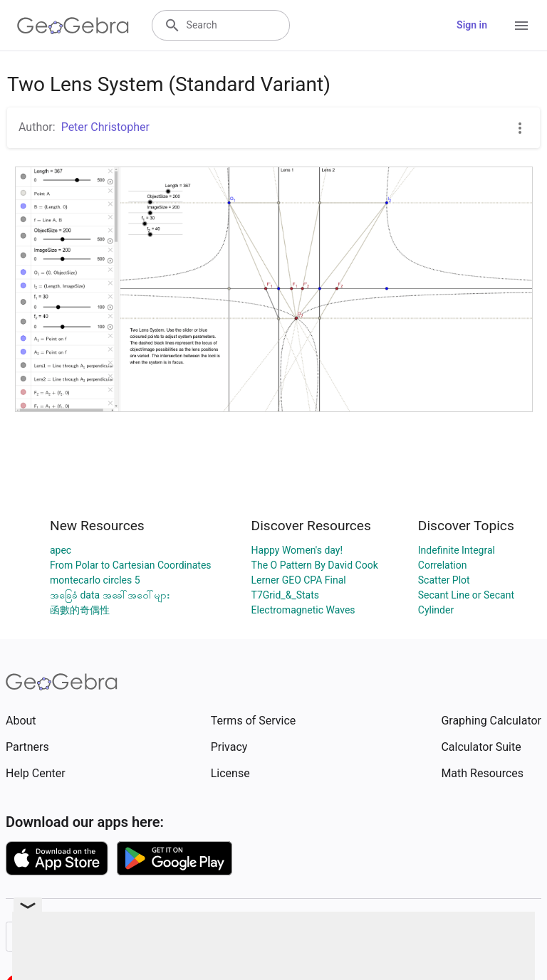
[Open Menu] (521, 26)
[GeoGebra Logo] (73, 26)
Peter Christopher (105, 127)
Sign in (472, 25)
